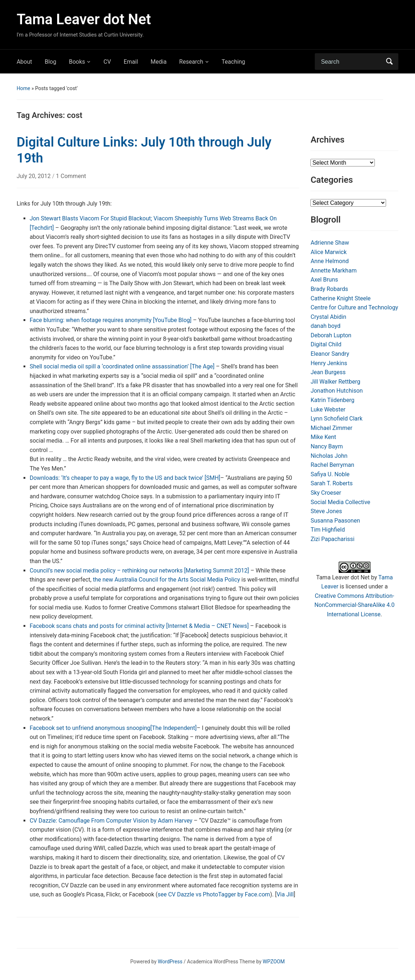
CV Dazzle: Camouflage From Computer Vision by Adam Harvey (111, 821)
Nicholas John (329, 456)
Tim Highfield (328, 530)
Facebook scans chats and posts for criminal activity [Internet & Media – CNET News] (139, 626)
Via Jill (285, 894)
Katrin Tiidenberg (332, 400)
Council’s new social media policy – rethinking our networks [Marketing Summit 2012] (139, 571)
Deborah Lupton (331, 335)
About (24, 62)
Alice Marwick (329, 252)
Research (191, 62)
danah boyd (325, 326)
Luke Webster (328, 409)
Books (77, 62)
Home (24, 88)
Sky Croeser (326, 493)
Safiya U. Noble (330, 474)
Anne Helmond (329, 261)
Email (131, 62)
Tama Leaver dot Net (84, 19)
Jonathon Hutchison (336, 391)
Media (158, 62)
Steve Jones (326, 511)
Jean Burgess (328, 372)
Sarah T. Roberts (331, 483)
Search (389, 62)
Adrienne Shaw (330, 243)
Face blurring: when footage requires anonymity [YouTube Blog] (111, 320)
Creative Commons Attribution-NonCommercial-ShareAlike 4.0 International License (355, 605)
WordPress (170, 962)
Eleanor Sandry (330, 354)
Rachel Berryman (332, 465)
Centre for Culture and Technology (354, 307)
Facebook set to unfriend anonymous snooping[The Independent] (113, 728)
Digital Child (326, 344)
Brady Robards (329, 289)
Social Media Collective (340, 502)
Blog (50, 62)
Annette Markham (333, 271)
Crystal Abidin (328, 317)
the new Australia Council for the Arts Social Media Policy (167, 580)
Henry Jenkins (329, 363)
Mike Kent (323, 437)
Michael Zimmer (331, 428)
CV (107, 62)
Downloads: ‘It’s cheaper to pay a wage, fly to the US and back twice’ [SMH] (125, 478)
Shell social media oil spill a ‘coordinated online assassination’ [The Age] (122, 366)
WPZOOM (274, 962)
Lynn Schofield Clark (336, 419)
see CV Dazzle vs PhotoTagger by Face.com (214, 894)
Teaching (234, 62)
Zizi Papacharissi (332, 539)
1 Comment (71, 176)
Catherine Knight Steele (340, 298)
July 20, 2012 (34, 176)
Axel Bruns (324, 280)
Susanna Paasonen (335, 521)
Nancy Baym (327, 446)
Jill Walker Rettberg (335, 382)
